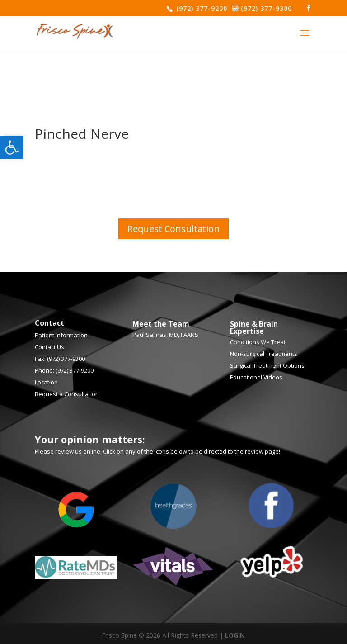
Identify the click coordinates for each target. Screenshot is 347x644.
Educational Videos (256, 377)
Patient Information (61, 335)
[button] (12, 147)
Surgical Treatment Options (267, 365)
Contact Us (49, 347)
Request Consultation (173, 229)
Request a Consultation (67, 394)
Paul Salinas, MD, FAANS (165, 335)
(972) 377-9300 (265, 8)
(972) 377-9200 (201, 8)
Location (46, 382)
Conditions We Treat (258, 342)
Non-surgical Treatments (264, 354)
